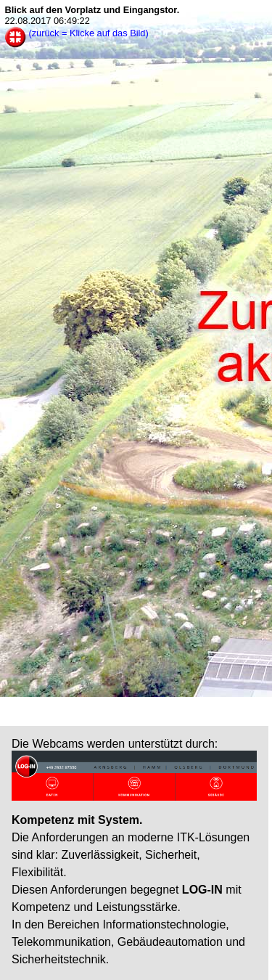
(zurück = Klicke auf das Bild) (88, 33)
